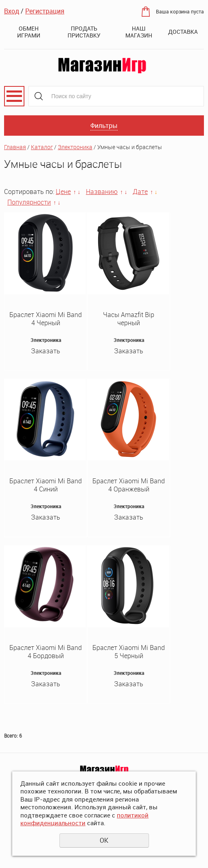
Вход (12, 11)
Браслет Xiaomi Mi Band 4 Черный (46, 319)
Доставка (183, 32)
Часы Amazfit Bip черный (129, 319)
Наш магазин (139, 32)
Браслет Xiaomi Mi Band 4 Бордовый (46, 652)
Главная (15, 147)
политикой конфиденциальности (84, 819)
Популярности (29, 202)
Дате (140, 192)
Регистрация (45, 11)
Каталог (42, 147)
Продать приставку (84, 32)
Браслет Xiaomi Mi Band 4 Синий (46, 485)
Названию (102, 192)
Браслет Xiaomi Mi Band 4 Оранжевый (129, 485)
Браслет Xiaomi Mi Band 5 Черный (129, 652)
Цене (63, 192)
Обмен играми (29, 32)
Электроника (75, 147)
